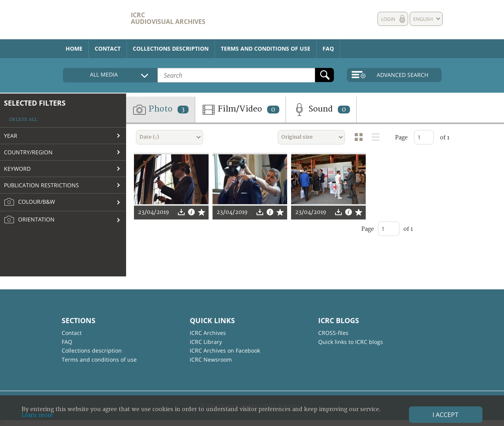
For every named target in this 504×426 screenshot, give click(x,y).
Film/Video (240, 110)
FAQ (328, 48)
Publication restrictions (41, 185)
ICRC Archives (208, 333)
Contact (108, 48)
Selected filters (35, 103)
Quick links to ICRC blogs (351, 342)
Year (11, 136)
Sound (321, 110)
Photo (160, 110)
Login (388, 19)
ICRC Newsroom (211, 359)
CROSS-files (333, 333)
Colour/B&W (29, 202)
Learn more (37, 415)
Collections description (171, 48)
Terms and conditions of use (266, 48)
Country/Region (28, 152)
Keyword (17, 169)
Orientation (29, 220)
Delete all (23, 120)
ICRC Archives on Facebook (225, 350)
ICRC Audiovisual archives (168, 18)
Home (74, 48)
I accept (445, 415)
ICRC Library (206, 342)
